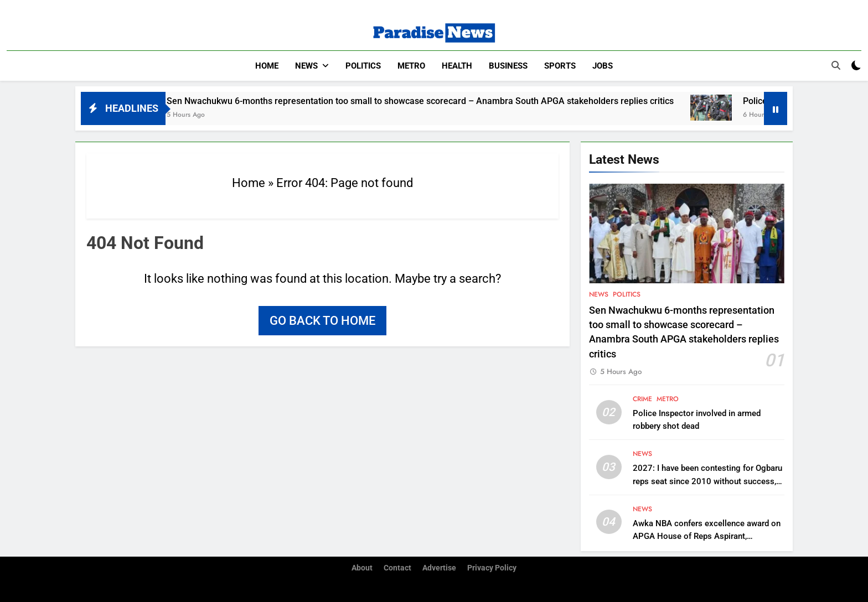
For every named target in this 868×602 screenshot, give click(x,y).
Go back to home (322, 321)
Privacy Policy (492, 568)
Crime (642, 399)
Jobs (603, 66)
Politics (363, 66)
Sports (560, 66)
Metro (411, 66)
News (306, 66)
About (362, 568)
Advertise (439, 568)
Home (267, 66)
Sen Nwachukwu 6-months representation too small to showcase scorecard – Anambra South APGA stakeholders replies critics (438, 101)
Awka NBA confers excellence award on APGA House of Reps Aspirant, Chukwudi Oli (707, 536)
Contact (397, 568)
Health (457, 66)
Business (508, 66)
